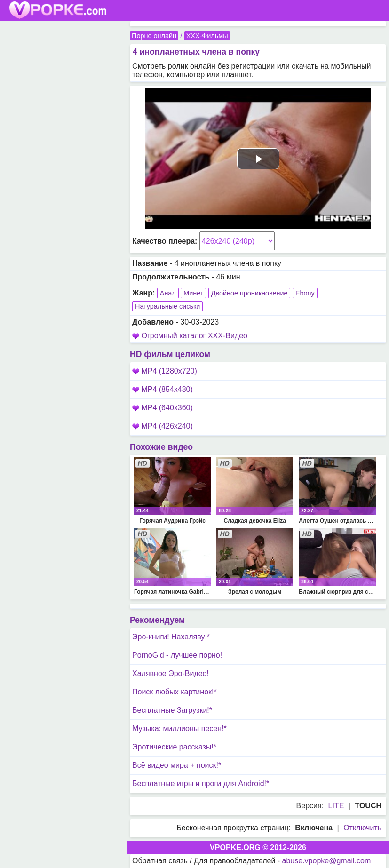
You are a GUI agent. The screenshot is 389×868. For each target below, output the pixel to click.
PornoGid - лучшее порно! (177, 655)
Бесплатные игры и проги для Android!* (201, 784)
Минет (193, 293)
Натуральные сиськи (167, 306)
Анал (168, 293)
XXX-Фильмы (207, 36)
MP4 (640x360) (163, 408)
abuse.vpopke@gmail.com (327, 861)
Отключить (362, 828)
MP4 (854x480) (163, 389)
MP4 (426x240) (163, 426)
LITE (336, 806)
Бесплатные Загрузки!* (172, 710)
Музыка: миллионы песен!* (179, 729)
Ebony (305, 293)
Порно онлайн (154, 36)
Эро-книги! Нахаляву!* (171, 637)
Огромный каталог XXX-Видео (194, 336)
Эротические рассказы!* (174, 747)
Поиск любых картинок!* (175, 692)
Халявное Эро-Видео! (171, 673)
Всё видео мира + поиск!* (177, 765)
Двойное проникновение (250, 293)
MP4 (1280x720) (165, 371)
